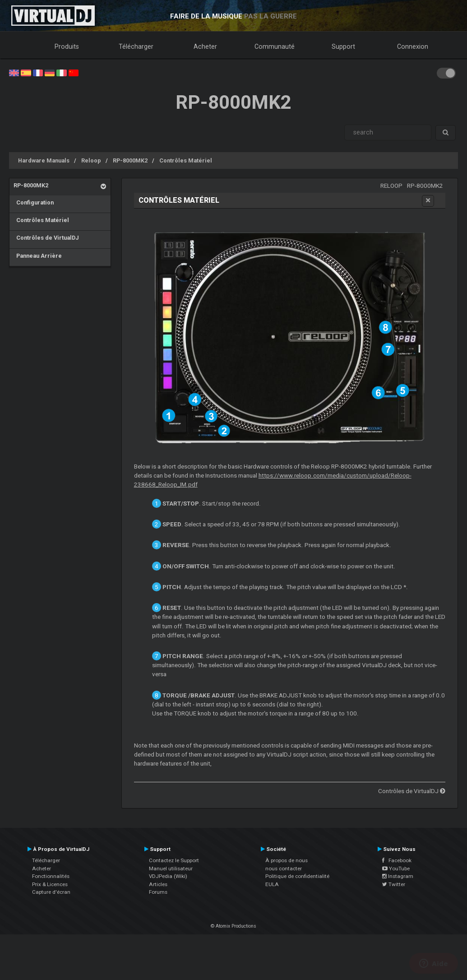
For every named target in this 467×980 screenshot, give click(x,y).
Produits (67, 46)
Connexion (413, 46)
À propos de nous (287, 860)
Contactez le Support (174, 860)
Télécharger (136, 46)
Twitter (394, 884)
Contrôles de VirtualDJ (46, 238)
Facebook (397, 860)
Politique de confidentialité (297, 876)
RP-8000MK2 (130, 160)
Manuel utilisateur (171, 869)
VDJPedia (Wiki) (168, 876)
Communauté (275, 46)
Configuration (34, 202)
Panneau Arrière (38, 256)
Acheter (205, 46)
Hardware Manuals (44, 160)
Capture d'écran (51, 892)
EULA (272, 884)
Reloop (91, 160)
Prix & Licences (50, 884)
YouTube (396, 869)
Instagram (398, 876)
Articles (158, 884)
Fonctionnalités (51, 876)
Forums (158, 892)
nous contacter (284, 869)
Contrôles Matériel (186, 160)
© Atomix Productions (233, 926)
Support (343, 46)
